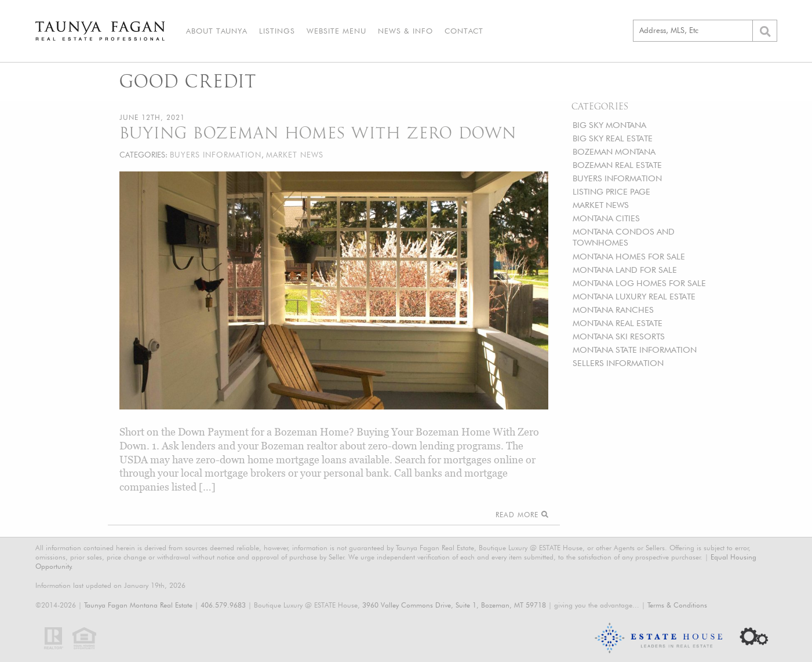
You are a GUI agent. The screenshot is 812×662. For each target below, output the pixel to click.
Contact (464, 31)
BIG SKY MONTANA (609, 125)
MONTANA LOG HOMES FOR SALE (639, 283)
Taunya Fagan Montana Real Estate (138, 605)
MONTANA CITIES (606, 218)
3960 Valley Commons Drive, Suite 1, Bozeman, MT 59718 (454, 605)
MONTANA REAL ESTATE (618, 323)
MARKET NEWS (601, 205)
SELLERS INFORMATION (618, 363)
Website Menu (336, 31)
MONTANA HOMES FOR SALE (629, 256)
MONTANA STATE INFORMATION (635, 350)
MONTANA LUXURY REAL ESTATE (634, 296)
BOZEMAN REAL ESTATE (617, 165)
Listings (277, 31)
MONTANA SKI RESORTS (619, 336)
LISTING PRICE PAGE (611, 191)
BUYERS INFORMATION (617, 178)
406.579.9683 (223, 605)
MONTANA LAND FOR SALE (625, 270)
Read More (522, 515)
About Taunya (217, 31)
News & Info (405, 31)
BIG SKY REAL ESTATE (613, 138)
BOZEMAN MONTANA (614, 151)
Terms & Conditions (677, 605)
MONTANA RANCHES (613, 310)
